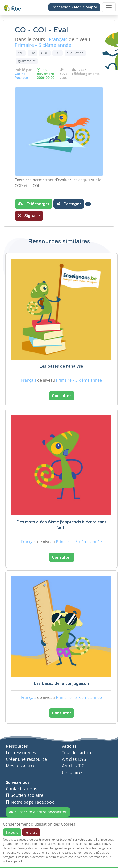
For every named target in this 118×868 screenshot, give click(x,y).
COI (58, 53)
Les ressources (21, 753)
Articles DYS (74, 759)
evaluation (75, 53)
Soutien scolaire (25, 795)
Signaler (29, 216)
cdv (21, 53)
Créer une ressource (26, 759)
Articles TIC (73, 766)
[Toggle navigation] (109, 7)
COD (45, 53)
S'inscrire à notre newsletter (38, 812)
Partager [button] (69, 204)
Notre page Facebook (30, 802)
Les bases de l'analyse (61, 366)
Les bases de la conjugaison (62, 684)
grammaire (27, 61)
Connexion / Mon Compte (74, 7)
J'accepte (12, 832)
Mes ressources (22, 766)
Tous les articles (78, 753)
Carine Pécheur (22, 76)
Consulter (62, 396)
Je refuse (31, 832)
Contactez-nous (22, 789)
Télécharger (34, 204)
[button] (88, 204)
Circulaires (73, 773)
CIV (32, 53)
